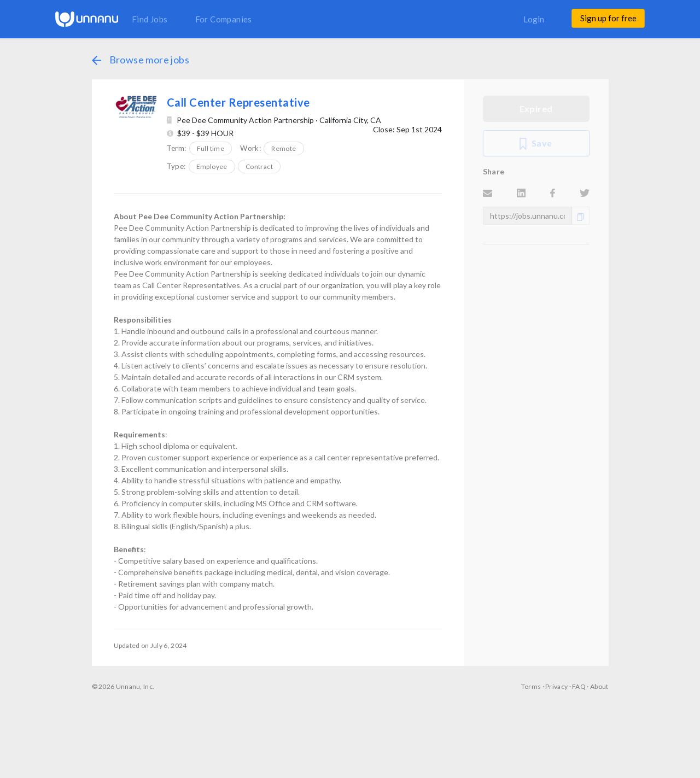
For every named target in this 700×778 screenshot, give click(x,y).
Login (534, 19)
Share (494, 171)
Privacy (556, 686)
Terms (531, 686)
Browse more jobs (141, 60)
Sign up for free (608, 18)
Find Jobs (150, 19)
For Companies (224, 19)
